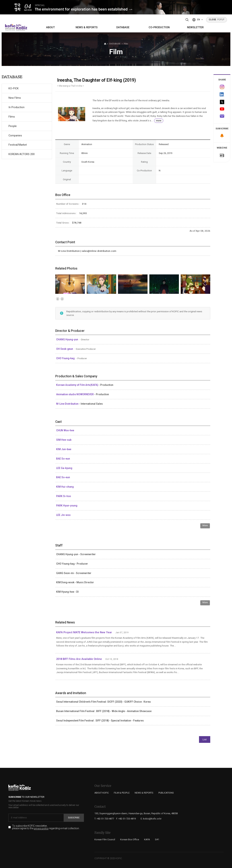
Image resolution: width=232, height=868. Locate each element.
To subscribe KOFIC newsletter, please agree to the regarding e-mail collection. (46, 827)
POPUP (217, 20)
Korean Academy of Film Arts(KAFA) (77, 385)
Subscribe (74, 818)
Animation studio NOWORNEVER (75, 394)
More (205, 525)
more (159, 121)
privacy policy (41, 829)
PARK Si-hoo (64, 496)
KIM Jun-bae (64, 449)
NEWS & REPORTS (87, 27)
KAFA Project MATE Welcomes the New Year (84, 632)
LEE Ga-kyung (64, 468)
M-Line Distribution (68, 404)
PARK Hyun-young (67, 506)
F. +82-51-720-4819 (126, 819)
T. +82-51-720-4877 (104, 819)
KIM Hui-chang (65, 487)
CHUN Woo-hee (65, 430)
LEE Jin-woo (63, 515)
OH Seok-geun (65, 349)
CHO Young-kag (66, 358)
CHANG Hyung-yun (67, 339)
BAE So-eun (63, 459)
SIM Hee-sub (64, 440)
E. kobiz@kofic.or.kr (151, 819)
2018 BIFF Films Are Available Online (79, 659)
